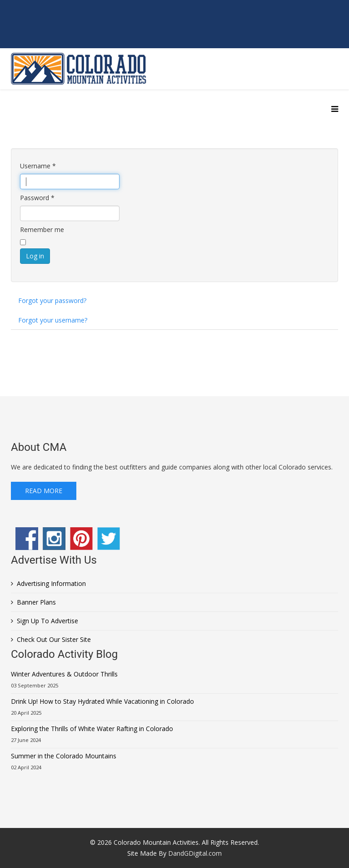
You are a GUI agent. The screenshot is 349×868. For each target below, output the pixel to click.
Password (37, 198)
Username (38, 166)
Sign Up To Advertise (47, 621)
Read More (44, 491)
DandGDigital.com (195, 853)
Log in (35, 256)
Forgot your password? (52, 300)
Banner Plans (36, 602)
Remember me (42, 230)
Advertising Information (51, 583)
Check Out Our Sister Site (54, 639)
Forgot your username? (53, 320)
